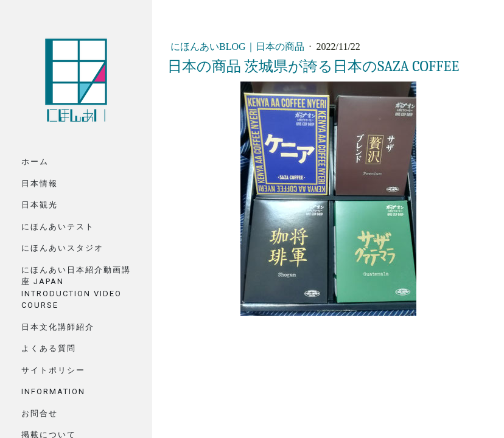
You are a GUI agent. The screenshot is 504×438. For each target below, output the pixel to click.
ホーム (35, 162)
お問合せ (40, 413)
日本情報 (40, 183)
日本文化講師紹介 (58, 327)
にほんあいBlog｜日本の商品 (239, 47)
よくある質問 (49, 348)
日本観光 (40, 205)
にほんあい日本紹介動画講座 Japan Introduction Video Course (76, 288)
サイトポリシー (53, 370)
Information (53, 391)
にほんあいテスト (58, 227)
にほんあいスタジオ (62, 248)
